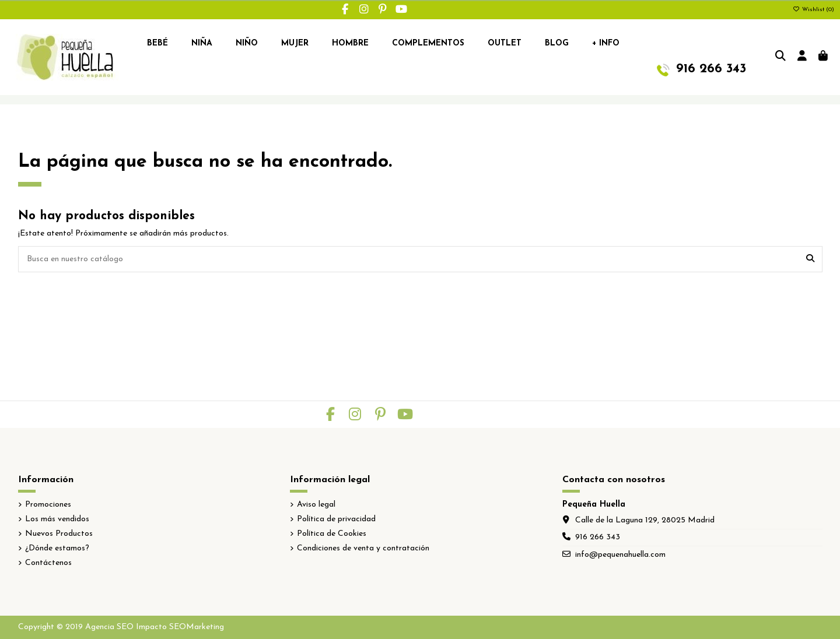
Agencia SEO (109, 627)
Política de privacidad (336, 519)
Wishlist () (813, 10)
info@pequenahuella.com (620, 555)
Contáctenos (48, 563)
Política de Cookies (332, 534)
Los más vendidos (57, 519)
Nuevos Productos (59, 534)
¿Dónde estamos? (57, 548)
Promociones (48, 505)
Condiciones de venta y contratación (363, 548)
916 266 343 (598, 537)
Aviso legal (316, 505)
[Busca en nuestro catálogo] (810, 259)
